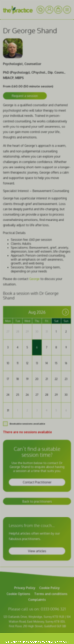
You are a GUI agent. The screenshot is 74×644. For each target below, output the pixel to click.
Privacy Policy (25, 588)
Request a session (25, 96)
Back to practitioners (37, 501)
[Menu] (67, 10)
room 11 (59, 635)
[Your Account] (40, 10)
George (34, 279)
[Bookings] (58, 10)
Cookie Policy (50, 588)
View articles (37, 551)
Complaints (37, 600)
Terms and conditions (51, 594)
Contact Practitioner (37, 482)
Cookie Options (18, 594)
